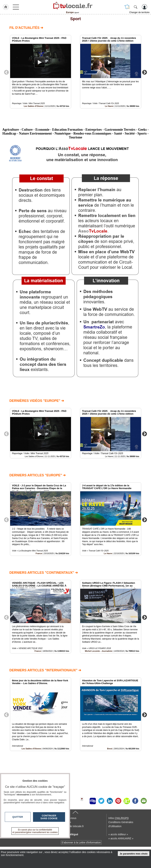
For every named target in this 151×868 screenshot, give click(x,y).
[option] (41, 72)
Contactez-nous (67, 841)
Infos (119, 841)
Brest (110, 749)
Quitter (18, 817)
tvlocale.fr (14, 843)
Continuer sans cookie (49, 817)
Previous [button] (6, 72)
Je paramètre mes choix (134, 854)
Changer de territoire (139, 12)
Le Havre (109, 106)
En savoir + (65, 845)
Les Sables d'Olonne (34, 106)
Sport (75, 19)
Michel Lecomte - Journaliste (99, 651)
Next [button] (145, 72)
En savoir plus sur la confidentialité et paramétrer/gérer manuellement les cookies (35, 831)
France (39, 553)
